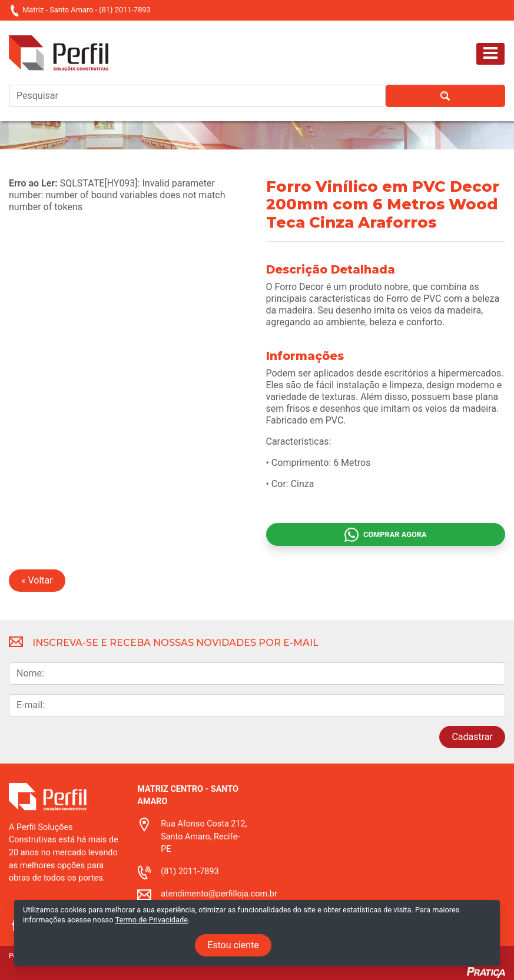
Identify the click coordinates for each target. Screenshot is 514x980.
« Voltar (37, 580)
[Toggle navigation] (490, 54)
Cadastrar (472, 737)
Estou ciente (233, 945)
